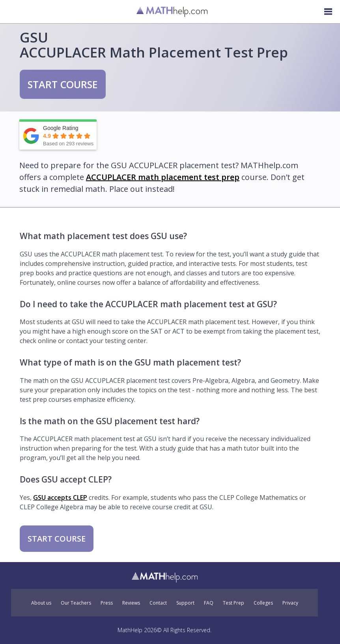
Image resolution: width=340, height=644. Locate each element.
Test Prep (234, 603)
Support (185, 603)
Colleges (263, 603)
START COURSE (63, 84)
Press (107, 603)
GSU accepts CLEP (60, 497)
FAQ (209, 603)
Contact (158, 603)
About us (41, 603)
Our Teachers (76, 603)
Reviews (131, 603)
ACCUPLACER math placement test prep (163, 177)
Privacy (290, 603)
